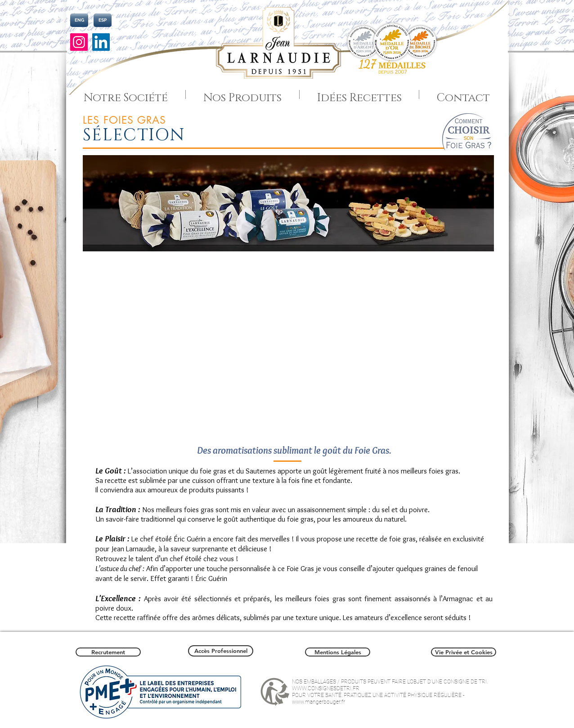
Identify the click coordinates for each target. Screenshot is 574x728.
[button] (286, 344)
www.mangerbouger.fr (318, 702)
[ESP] (103, 20)
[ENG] (79, 20)
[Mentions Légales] (338, 652)
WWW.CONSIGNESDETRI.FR (326, 688)
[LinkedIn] (101, 42)
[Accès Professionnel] (221, 651)
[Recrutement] (108, 652)
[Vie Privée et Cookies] (464, 652)
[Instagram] (79, 42)
